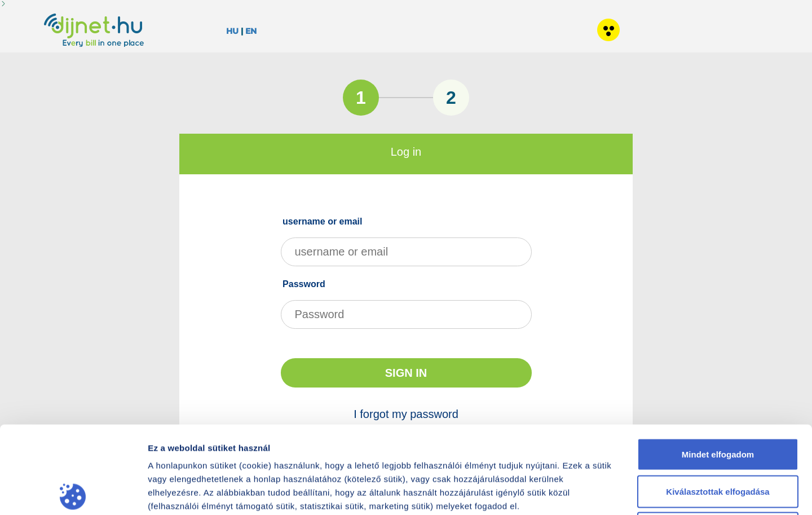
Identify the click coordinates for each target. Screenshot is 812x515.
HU (232, 31)
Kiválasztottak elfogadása (718, 404)
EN (251, 31)
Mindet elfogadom (718, 367)
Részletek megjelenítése (649, 493)
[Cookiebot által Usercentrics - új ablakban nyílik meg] (73, 493)
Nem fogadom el (718, 441)
